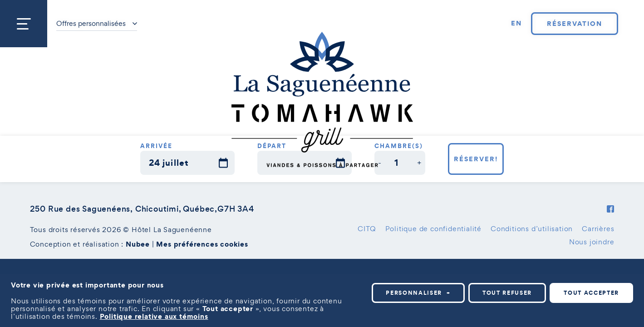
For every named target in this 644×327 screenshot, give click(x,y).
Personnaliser (418, 293)
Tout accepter (591, 293)
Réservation (574, 24)
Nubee (138, 244)
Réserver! (476, 159)
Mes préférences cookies (202, 244)
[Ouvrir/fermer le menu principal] (24, 24)
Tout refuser (507, 293)
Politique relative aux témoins (154, 316)
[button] (380, 163)
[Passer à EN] (516, 24)
